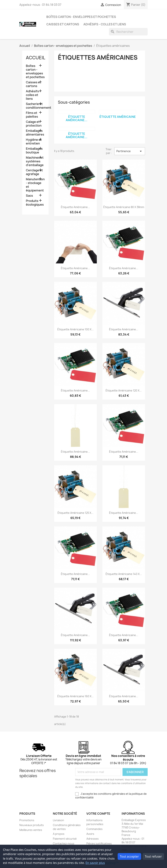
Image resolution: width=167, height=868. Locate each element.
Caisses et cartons (63, 24)
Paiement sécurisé (65, 839)
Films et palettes (32, 115)
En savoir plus (95, 863)
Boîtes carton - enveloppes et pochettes (81, 17)
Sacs (29, 196)
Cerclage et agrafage (34, 172)
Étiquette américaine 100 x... (75, 329)
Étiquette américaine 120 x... (124, 390)
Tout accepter (129, 856)
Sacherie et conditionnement (35, 106)
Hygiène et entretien (34, 142)
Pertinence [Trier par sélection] (130, 151)
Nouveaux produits (32, 825)
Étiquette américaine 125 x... (75, 513)
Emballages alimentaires (35, 133)
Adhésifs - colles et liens (105, 24)
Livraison (58, 820)
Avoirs (90, 834)
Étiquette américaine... (77, 118)
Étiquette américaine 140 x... (124, 574)
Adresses (93, 839)
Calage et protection (34, 124)
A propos (59, 834)
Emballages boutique (34, 151)
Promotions (27, 820)
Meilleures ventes (31, 830)
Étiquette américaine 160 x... (75, 696)
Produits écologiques (35, 203)
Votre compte (98, 814)
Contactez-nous (64, 843)
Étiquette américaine (118, 117)
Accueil (36, 58)
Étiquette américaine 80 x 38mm (124, 207)
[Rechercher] (128, 32)
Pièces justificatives (99, 843)
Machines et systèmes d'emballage (35, 161)
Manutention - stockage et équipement (35, 185)
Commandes (94, 829)
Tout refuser (153, 856)
